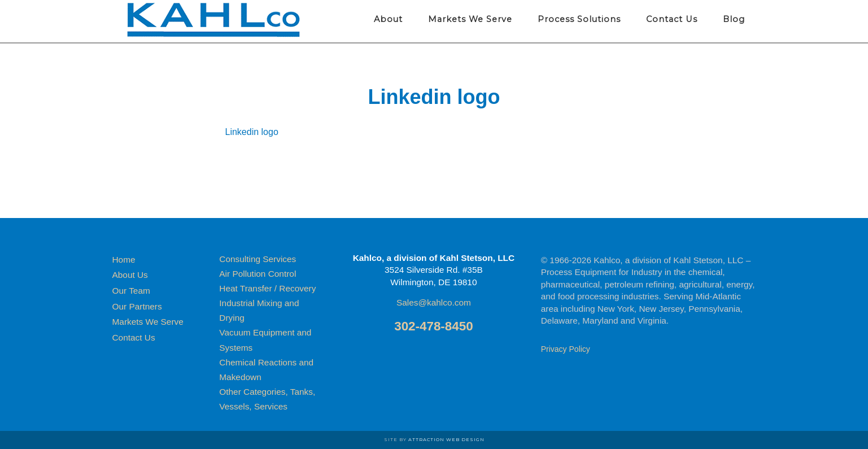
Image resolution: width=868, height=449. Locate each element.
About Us (130, 275)
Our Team (131, 291)
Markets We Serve (148, 322)
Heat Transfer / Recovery (267, 288)
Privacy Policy (566, 349)
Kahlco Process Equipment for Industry (214, 20)
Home (124, 260)
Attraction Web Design (446, 439)
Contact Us (134, 337)
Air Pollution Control (258, 274)
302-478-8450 (433, 326)
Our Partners (137, 306)
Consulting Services (258, 259)
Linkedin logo (252, 132)
